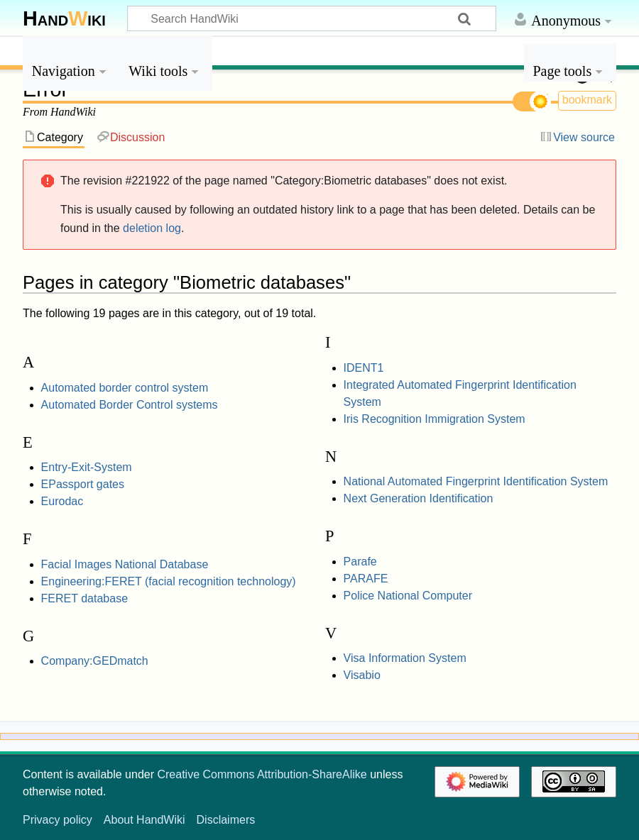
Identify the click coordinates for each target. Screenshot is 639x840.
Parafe (360, 562)
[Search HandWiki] (312, 18)
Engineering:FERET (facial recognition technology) (169, 581)
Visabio (362, 675)
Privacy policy (58, 820)
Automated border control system (125, 388)
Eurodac (62, 501)
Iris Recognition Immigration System (435, 419)
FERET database (84, 598)
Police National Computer (408, 596)
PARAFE (366, 579)
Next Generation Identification (419, 498)
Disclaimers (226, 820)
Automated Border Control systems (130, 405)
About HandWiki (144, 820)
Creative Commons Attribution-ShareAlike (262, 774)
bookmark (587, 100)
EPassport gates (83, 484)
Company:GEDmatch (95, 661)
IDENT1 (364, 368)
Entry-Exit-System (87, 467)
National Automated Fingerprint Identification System (476, 481)
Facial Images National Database (125, 564)
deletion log (152, 228)
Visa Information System (405, 658)
